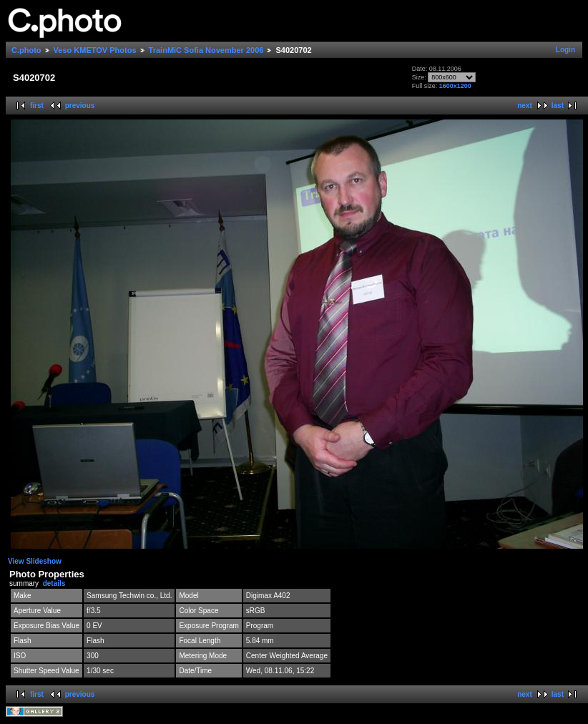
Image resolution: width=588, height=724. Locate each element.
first (37, 106)
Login (565, 50)
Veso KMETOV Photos (95, 50)
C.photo (26, 50)
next (525, 106)
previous (80, 106)
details (54, 583)
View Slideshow (35, 561)
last (558, 106)
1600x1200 (455, 86)
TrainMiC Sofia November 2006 (206, 50)
